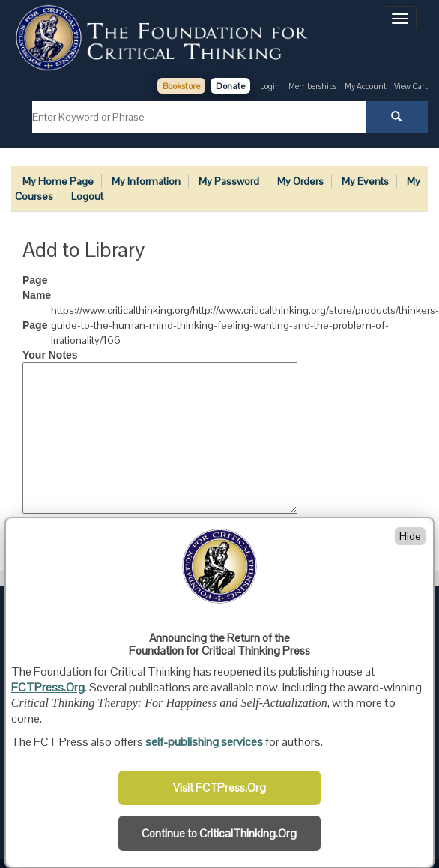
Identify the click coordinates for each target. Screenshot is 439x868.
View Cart (411, 86)
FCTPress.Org (48, 687)
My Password (229, 181)
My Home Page (58, 181)
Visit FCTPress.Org (219, 788)
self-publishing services (204, 742)
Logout (87, 196)
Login (270, 86)
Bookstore (181, 86)
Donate (230, 86)
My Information (146, 181)
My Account (366, 86)
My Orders (300, 181)
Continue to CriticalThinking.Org (219, 834)
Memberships (312, 86)
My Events (365, 181)
